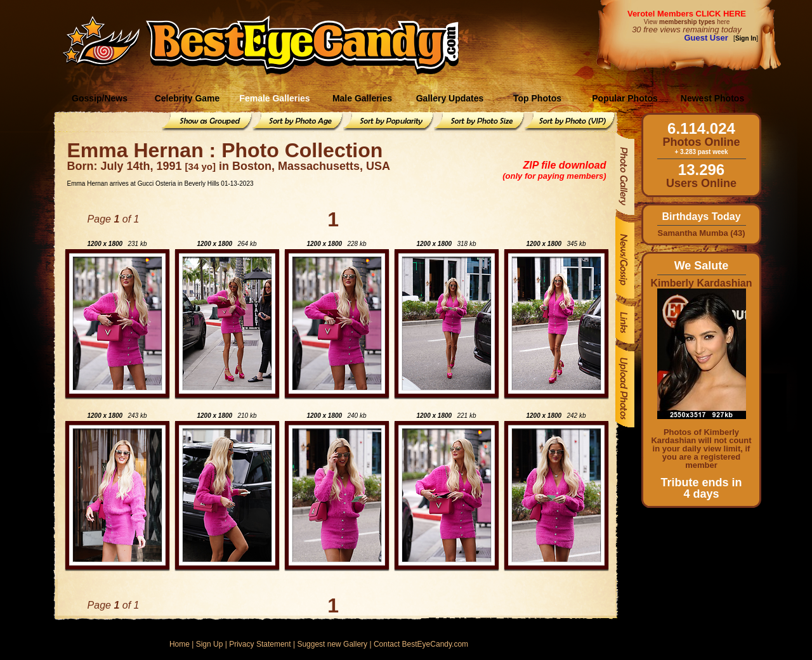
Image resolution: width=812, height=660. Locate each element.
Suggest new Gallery (332, 644)
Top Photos (537, 98)
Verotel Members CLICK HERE (687, 14)
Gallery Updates (450, 98)
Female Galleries (274, 98)
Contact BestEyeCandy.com (421, 644)
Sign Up (210, 644)
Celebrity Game (187, 98)
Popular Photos (625, 98)
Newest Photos (712, 98)
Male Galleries (362, 98)
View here (687, 22)
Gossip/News (100, 98)
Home (180, 644)
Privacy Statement (260, 644)
